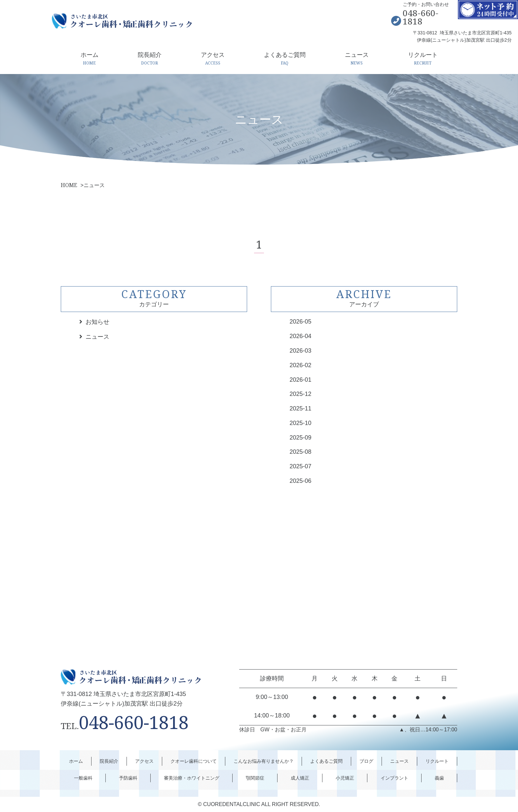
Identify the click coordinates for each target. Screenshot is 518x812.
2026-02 (300, 365)
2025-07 (300, 466)
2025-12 (300, 394)
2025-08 (300, 452)
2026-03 (300, 351)
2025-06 (300, 481)
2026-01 (300, 380)
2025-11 (300, 408)
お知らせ (97, 322)
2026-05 (300, 322)
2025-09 (300, 438)
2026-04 (300, 336)
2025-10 (300, 423)
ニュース (97, 337)
